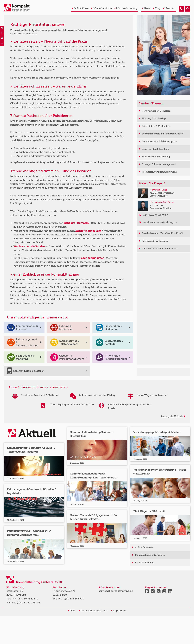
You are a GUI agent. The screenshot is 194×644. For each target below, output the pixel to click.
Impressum (119, 611)
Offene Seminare (101, 8)
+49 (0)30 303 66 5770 (71, 599)
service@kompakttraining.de (116, 591)
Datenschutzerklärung (93, 611)
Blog (156, 8)
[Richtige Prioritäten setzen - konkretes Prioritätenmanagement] (181, 9)
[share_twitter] (2, 38)
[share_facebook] (2, 33)
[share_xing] (2, 28)
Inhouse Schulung (126, 8)
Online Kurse (80, 8)
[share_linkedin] (2, 44)
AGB (71, 611)
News (146, 8)
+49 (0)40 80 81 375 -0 (25, 599)
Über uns (169, 8)
